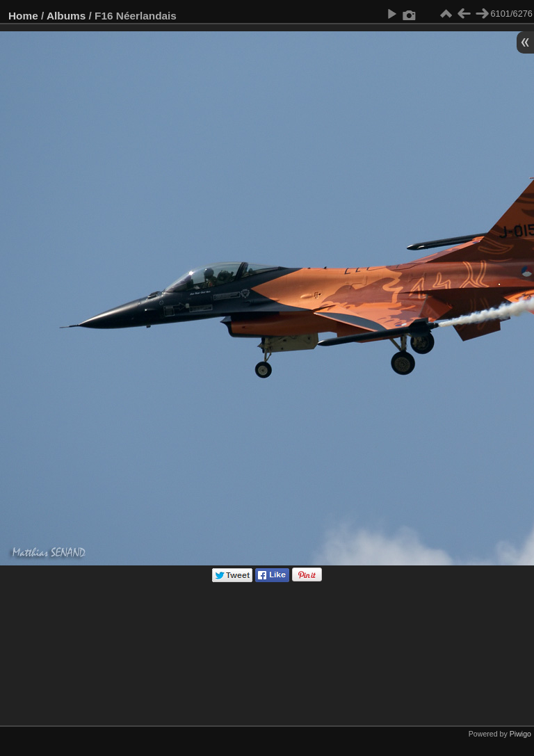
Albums (66, 16)
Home (23, 16)
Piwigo (520, 734)
